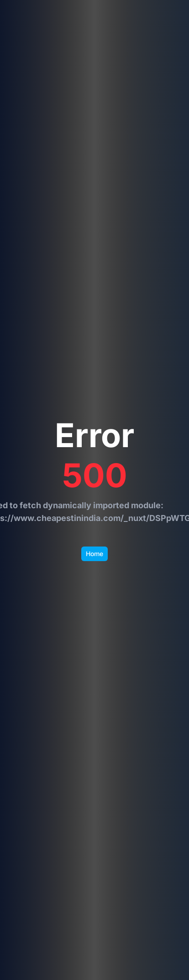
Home (94, 554)
